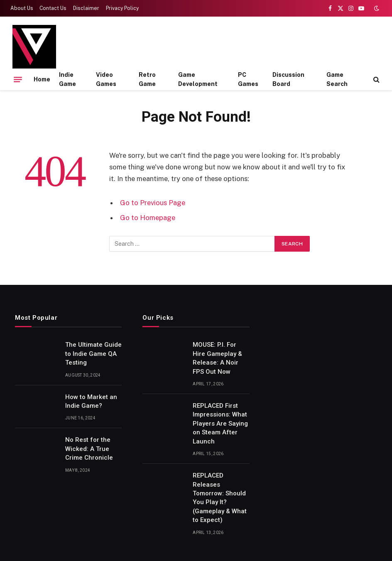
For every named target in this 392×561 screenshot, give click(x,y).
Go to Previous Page (153, 203)
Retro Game (147, 79)
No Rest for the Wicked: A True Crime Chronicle (89, 449)
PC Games (248, 79)
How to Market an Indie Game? (91, 401)
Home (42, 79)
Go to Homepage (148, 218)
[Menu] (18, 79)
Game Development (198, 79)
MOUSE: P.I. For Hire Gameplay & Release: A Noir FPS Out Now (217, 358)
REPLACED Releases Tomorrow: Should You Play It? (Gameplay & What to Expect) (220, 498)
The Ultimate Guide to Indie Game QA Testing (93, 354)
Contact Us (53, 8)
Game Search (337, 79)
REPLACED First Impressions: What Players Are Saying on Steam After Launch (220, 424)
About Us (22, 8)
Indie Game (67, 79)
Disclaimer (86, 8)
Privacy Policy (122, 8)
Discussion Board (288, 79)
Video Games (106, 79)
